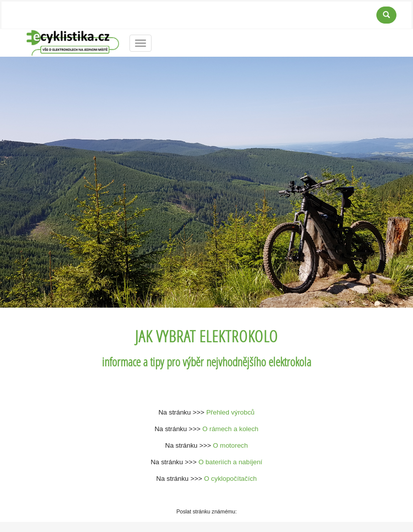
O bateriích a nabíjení (230, 462)
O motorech (230, 445)
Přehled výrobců (230, 412)
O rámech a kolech (230, 429)
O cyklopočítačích (231, 479)
